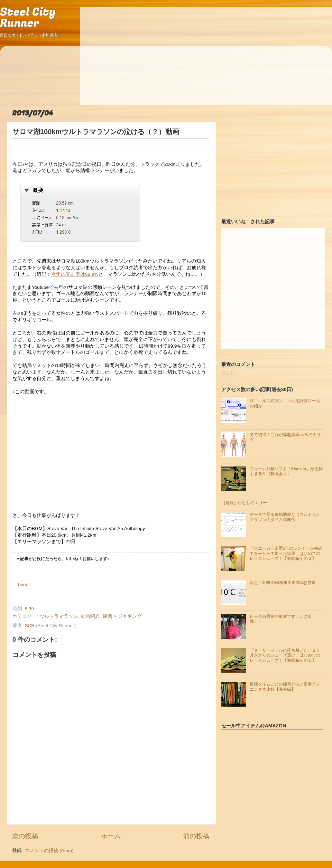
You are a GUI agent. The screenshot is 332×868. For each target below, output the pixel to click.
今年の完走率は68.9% (75, 274)
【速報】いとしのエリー (244, 503)
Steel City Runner (28, 18)
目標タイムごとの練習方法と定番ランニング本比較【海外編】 (285, 687)
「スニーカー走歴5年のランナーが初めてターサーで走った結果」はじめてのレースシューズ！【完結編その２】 (286, 553)
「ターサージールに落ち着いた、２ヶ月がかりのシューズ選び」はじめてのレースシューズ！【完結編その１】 (285, 655)
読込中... (229, 373)
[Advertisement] (150, 55)
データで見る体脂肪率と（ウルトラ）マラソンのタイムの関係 (285, 517)
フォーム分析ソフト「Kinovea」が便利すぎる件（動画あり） (286, 471)
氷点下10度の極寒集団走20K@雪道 (283, 583)
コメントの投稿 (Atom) (49, 851)
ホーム (111, 836)
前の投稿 (196, 836)
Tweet (24, 584)
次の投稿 (25, 836)
